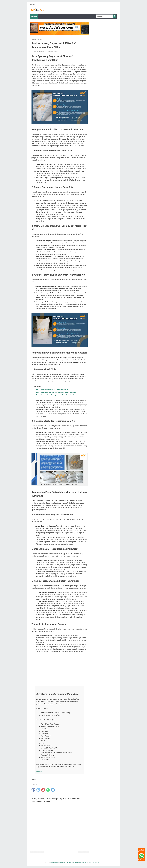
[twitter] (38, 790)
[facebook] (33, 790)
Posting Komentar (54, 51)
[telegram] (53, 790)
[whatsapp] (48, 790)
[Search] (105, 16)
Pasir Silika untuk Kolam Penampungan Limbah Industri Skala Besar (57, 395)
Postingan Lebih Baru (37, 852)
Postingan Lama (83, 852)
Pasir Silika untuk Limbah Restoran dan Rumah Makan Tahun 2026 (56, 392)
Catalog (39, 771)
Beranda (33, 4)
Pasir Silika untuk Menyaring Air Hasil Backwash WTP (52, 389)
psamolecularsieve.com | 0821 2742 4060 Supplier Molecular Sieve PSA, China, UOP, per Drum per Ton (76, 862)
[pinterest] (43, 790)
